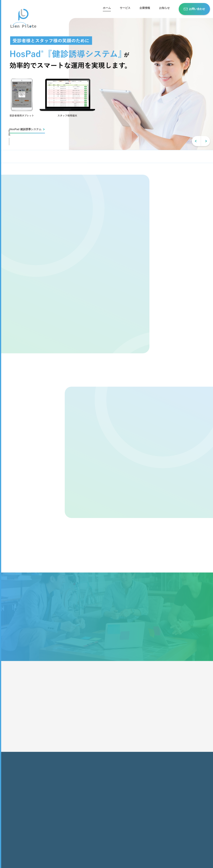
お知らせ (164, 8)
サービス (125, 8)
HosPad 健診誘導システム (25, 129)
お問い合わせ (197, 9)
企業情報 (145, 8)
